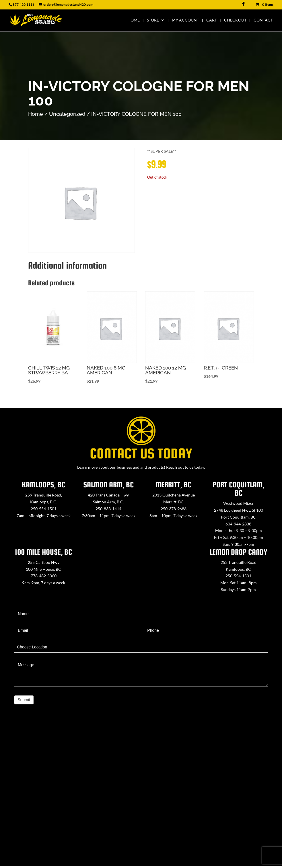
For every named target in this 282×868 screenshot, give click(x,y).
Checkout (235, 20)
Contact (263, 20)
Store (153, 20)
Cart (212, 20)
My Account (185, 20)
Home (134, 20)
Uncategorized (67, 114)
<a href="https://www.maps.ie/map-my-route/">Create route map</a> (141, 794)
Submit (24, 700)
